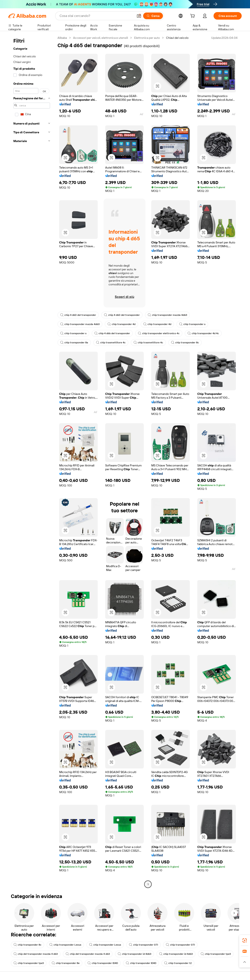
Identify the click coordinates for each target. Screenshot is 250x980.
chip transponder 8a (74, 343)
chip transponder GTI (143, 945)
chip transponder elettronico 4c (159, 333)
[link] (245, 940)
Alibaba (62, 38)
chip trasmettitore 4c (111, 343)
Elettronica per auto (147, 38)
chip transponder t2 (178, 963)
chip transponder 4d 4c (203, 333)
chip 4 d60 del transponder (78, 315)
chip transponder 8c (185, 343)
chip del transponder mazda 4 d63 (36, 954)
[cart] (193, 16)
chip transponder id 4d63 (134, 954)
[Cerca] (153, 16)
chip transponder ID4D (103, 963)
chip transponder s (192, 324)
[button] (139, 16)
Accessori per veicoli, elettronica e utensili (101, 38)
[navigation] (32, 462)
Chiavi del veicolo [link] (177, 38)
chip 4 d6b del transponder (112, 333)
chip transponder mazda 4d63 (167, 315)
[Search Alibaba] (96, 16)
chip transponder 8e (66, 963)
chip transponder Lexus (65, 945)
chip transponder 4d (121, 324)
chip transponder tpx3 (216, 954)
